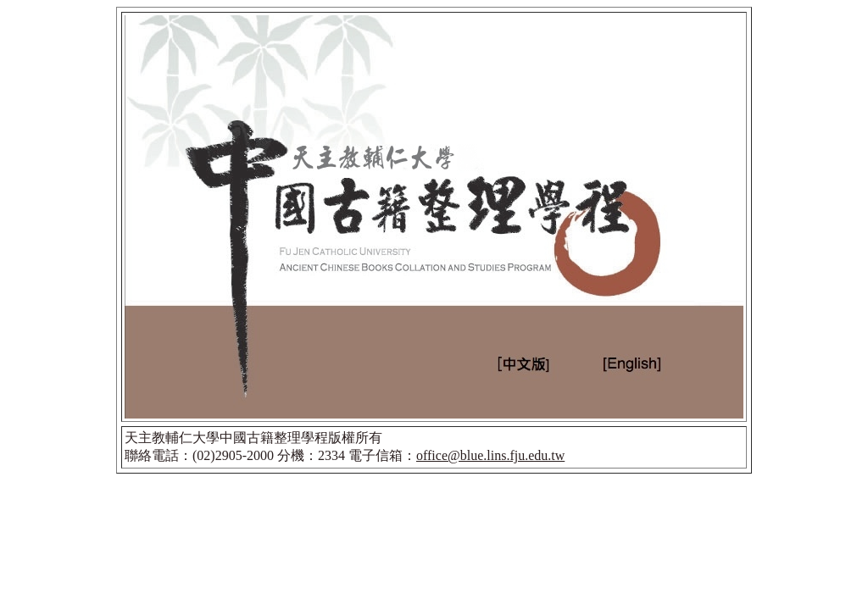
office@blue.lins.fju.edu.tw (490, 455)
